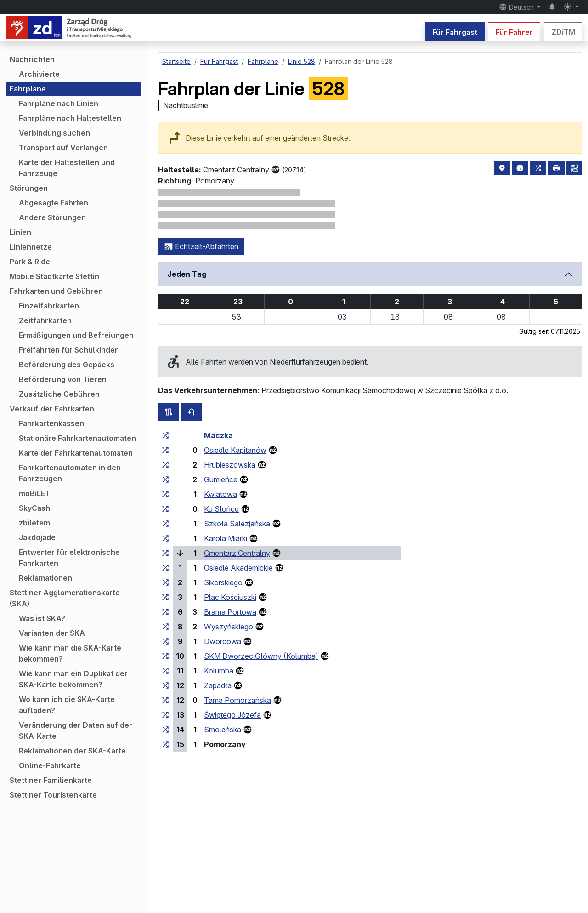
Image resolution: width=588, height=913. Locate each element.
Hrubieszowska (230, 465)
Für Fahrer (514, 32)
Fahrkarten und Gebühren (56, 291)
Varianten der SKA (52, 633)
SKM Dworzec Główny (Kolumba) (261, 656)
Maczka (218, 435)
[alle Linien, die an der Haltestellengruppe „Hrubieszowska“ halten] (165, 465)
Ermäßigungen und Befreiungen (76, 335)
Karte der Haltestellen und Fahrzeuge (67, 168)
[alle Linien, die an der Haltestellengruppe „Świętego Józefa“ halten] (165, 715)
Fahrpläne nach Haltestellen (70, 118)
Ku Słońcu (221, 509)
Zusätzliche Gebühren (59, 394)
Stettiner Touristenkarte (53, 795)
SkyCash (34, 508)
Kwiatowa (220, 494)
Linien (20, 232)
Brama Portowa (230, 612)
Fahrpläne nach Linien (59, 103)
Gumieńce (221, 479)
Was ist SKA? (42, 618)
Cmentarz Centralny (237, 553)
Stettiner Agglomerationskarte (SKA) (65, 598)
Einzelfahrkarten (49, 306)
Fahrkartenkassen (51, 423)
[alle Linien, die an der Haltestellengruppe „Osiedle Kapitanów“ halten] (165, 450)
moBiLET (34, 493)
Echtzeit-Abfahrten (201, 246)
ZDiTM (563, 32)
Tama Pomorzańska (237, 700)
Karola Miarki (226, 538)
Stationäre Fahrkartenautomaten (77, 438)
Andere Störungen (52, 217)
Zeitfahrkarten (45, 320)
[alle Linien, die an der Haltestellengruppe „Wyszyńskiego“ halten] (165, 627)
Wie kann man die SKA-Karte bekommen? (70, 653)
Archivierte (39, 74)
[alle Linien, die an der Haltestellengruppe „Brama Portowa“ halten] (165, 612)
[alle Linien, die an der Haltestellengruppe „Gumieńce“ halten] (165, 479)
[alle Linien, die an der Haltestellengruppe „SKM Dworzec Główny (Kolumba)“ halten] (165, 656)
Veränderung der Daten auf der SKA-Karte (76, 730)
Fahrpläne (28, 89)
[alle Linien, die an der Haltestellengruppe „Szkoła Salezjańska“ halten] (165, 524)
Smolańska (223, 730)
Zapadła (218, 685)
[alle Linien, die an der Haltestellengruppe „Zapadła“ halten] (165, 685)
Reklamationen (45, 578)
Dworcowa (223, 641)
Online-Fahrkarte (50, 765)
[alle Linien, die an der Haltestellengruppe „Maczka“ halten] (165, 435)
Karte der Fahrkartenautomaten (76, 453)
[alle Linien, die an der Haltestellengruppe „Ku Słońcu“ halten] (165, 509)
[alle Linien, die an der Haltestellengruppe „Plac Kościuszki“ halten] (165, 597)
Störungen (29, 188)
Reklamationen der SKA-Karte (72, 751)
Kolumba (219, 671)
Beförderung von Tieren (63, 379)
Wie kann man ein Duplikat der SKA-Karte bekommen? (73, 679)
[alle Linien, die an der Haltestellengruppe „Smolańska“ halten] (165, 730)
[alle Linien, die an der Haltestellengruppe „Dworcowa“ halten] (165, 641)
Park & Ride (30, 262)
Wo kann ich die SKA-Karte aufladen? (67, 705)
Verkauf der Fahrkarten (52, 409)
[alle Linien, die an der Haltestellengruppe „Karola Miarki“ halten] (165, 538)
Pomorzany (225, 744)
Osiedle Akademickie (238, 568)
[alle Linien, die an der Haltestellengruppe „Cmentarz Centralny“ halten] (165, 553)
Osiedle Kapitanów (235, 450)
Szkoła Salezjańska (237, 524)
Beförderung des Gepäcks (67, 365)
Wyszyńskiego (229, 627)
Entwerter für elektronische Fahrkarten (69, 558)
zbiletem (34, 523)
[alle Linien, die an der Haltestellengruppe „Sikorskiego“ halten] (165, 582)
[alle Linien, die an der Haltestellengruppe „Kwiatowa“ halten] (165, 494)
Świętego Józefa (232, 715)
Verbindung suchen (54, 133)
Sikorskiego (223, 582)
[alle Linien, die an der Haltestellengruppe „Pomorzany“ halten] (165, 744)
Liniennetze (31, 247)
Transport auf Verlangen (63, 148)
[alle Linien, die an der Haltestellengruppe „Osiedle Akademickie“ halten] (165, 568)
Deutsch (517, 7)
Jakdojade (37, 537)
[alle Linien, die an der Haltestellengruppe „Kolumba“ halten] (165, 671)
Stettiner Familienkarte (51, 780)
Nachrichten (32, 59)
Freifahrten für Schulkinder (68, 350)
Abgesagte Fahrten (54, 203)
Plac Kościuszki (230, 597)
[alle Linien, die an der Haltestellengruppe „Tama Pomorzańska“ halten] (165, 700)
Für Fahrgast (455, 32)
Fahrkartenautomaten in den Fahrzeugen (70, 473)
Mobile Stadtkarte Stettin (54, 276)
